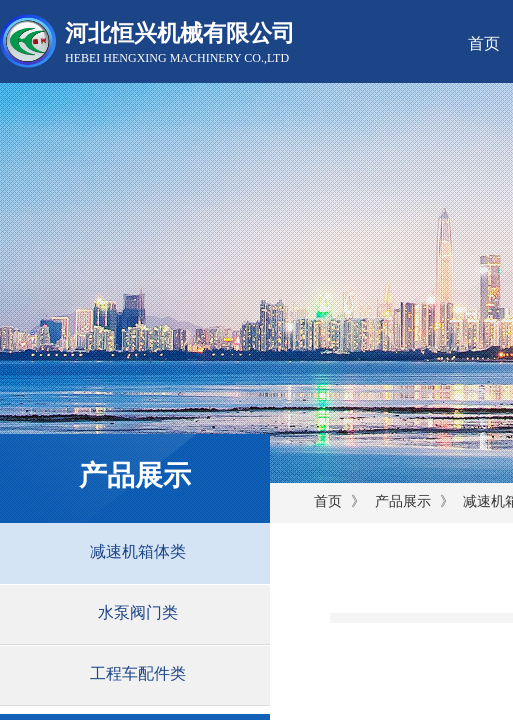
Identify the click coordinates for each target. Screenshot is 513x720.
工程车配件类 (138, 673)
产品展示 (403, 501)
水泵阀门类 (138, 612)
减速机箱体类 (138, 551)
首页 (328, 501)
